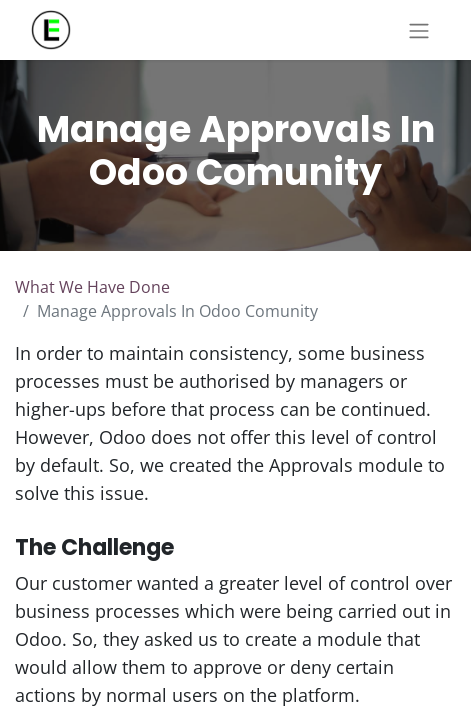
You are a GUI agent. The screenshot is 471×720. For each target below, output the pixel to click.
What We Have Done (92, 287)
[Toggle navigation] (419, 30)
